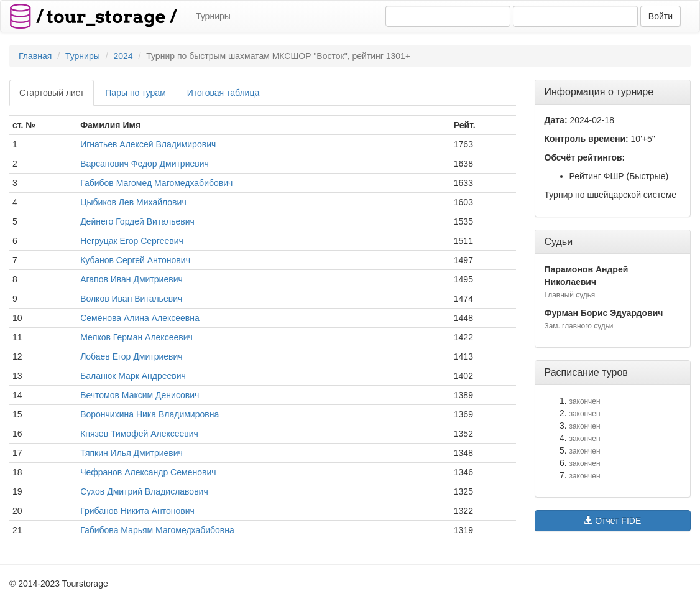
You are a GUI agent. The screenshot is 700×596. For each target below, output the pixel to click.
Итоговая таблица (223, 93)
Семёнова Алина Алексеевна (140, 318)
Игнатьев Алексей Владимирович (148, 144)
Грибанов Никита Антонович (137, 511)
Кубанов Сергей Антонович (135, 260)
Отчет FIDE (612, 521)
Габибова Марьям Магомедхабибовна (157, 530)
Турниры (213, 16)
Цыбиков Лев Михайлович (133, 202)
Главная (35, 56)
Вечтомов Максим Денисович (140, 395)
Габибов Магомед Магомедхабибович (156, 183)
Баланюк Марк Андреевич (133, 376)
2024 (123, 56)
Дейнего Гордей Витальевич (137, 221)
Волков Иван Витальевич (131, 299)
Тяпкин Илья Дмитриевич (131, 453)
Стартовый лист (52, 93)
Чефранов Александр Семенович (148, 472)
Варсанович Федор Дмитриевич (145, 164)
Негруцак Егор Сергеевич (132, 241)
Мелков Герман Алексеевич (136, 337)
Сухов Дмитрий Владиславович (144, 491)
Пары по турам (135, 93)
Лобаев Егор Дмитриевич (131, 356)
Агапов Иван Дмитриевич (131, 279)
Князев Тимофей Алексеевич (139, 434)
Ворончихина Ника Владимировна (150, 414)
